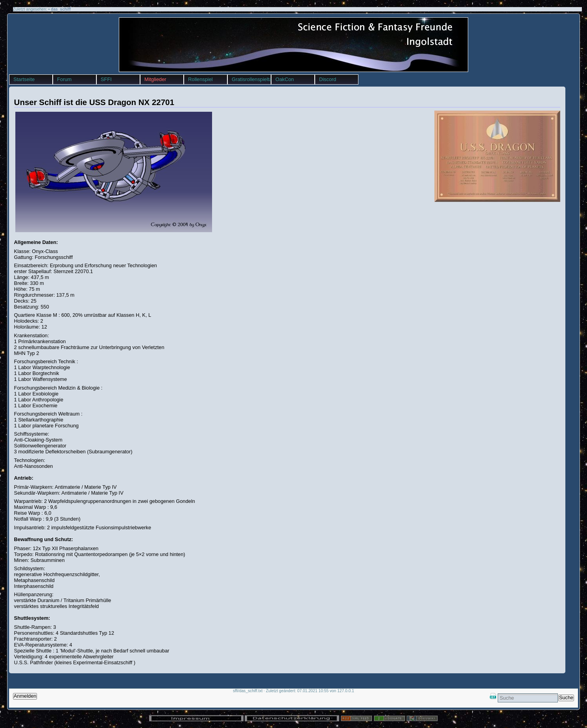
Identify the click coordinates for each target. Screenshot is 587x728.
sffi (9, 16)
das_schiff (61, 9)
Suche (566, 698)
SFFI (106, 79)
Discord (328, 79)
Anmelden (25, 696)
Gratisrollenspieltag (251, 79)
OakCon (285, 79)
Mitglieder (155, 79)
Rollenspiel (200, 79)
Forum (64, 79)
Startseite (24, 79)
